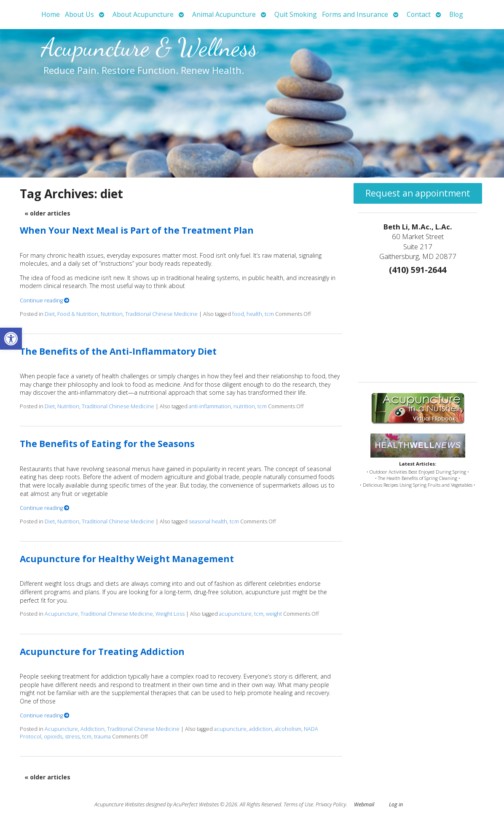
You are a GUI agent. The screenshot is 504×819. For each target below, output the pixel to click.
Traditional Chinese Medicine (161, 314)
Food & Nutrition (78, 314)
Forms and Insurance (355, 14)
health (254, 314)
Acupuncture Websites (119, 804)
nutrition (244, 406)
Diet (50, 314)
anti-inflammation (210, 406)
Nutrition (112, 314)
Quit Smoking (296, 14)
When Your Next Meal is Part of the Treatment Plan (137, 230)
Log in (396, 804)
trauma (102, 737)
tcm (269, 314)
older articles (47, 213)
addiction (261, 729)
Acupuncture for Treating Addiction (102, 652)
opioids (53, 737)
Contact (419, 14)
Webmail (364, 804)
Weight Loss (170, 614)
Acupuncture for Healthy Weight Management (127, 559)
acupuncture (235, 614)
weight (274, 614)
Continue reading (45, 300)
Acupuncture (61, 614)
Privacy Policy (331, 804)
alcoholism (288, 729)
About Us (79, 14)
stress (72, 737)
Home (51, 14)
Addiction (92, 729)
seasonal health (208, 521)
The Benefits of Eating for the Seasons (107, 444)
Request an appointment (418, 193)
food (238, 314)
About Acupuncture (143, 14)
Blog (456, 14)
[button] (11, 339)
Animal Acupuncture (224, 14)
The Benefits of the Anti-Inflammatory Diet (118, 351)
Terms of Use (298, 804)
